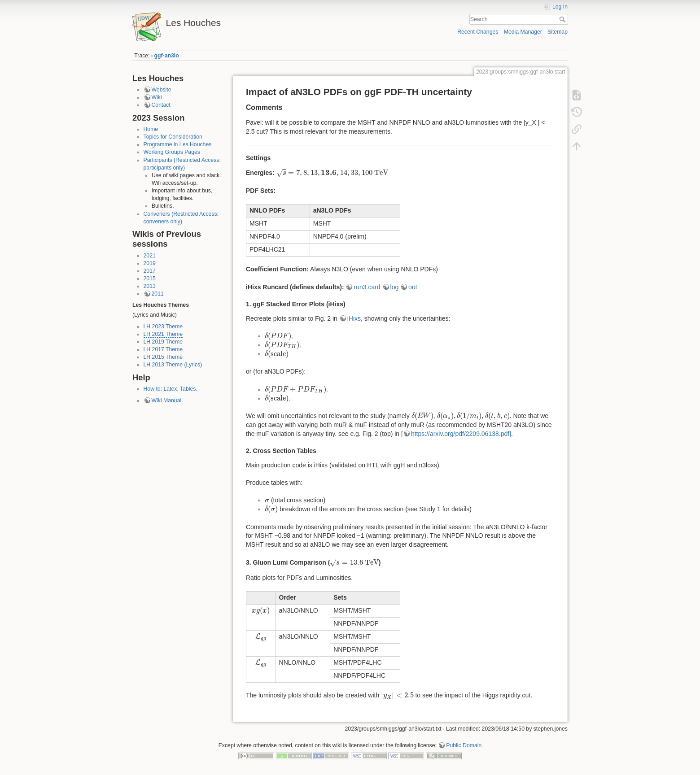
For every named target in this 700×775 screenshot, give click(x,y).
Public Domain (464, 745)
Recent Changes (478, 32)
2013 (150, 286)
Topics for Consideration (173, 137)
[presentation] (332, 173)
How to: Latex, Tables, (171, 389)
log (395, 287)
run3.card (367, 287)
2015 (150, 279)
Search (563, 19)
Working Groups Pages (172, 152)
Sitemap (558, 32)
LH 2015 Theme (163, 357)
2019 (150, 263)
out (413, 287)
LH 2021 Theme (163, 334)
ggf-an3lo (167, 56)
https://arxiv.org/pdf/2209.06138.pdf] (461, 434)
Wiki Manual (167, 401)
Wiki (157, 97)
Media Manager (523, 32)
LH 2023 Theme (163, 327)
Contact (161, 105)
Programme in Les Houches (178, 144)
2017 (150, 271)
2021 (150, 256)
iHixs (354, 318)
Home (151, 129)
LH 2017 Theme (163, 349)
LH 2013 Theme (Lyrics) (173, 365)
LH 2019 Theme (163, 342)
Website (162, 90)
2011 (158, 294)
